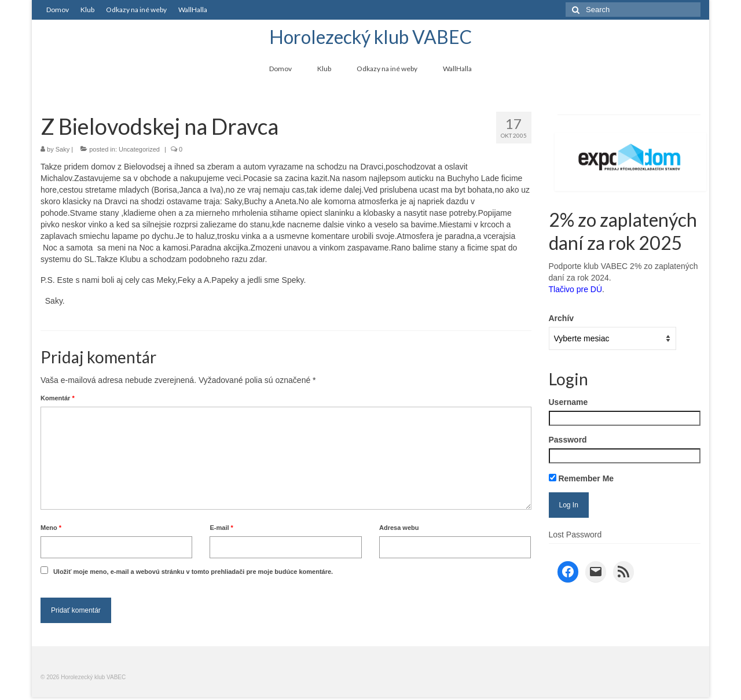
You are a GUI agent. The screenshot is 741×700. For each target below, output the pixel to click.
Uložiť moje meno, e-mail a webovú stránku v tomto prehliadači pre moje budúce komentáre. (193, 572)
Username (568, 402)
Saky (63, 149)
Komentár (58, 398)
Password (568, 440)
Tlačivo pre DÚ (576, 289)
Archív (562, 318)
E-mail (221, 528)
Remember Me (582, 478)
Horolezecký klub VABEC (370, 37)
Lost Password (575, 535)
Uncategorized (139, 149)
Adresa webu (399, 528)
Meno (51, 528)
